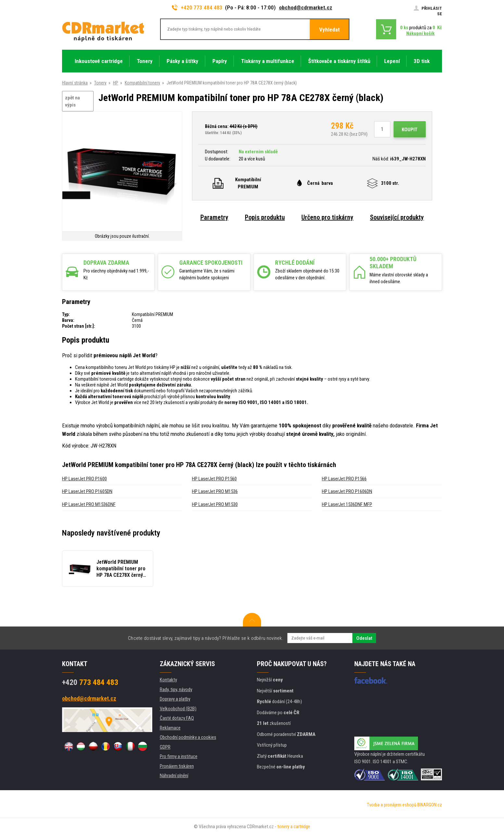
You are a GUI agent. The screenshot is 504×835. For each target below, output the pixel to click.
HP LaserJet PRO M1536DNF (89, 504)
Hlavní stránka (75, 83)
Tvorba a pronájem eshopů (392, 805)
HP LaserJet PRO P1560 (214, 479)
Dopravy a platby (175, 699)
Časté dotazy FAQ (177, 718)
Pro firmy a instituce (179, 756)
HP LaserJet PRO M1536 (215, 491)
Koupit (410, 130)
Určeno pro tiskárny (327, 217)
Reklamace (170, 728)
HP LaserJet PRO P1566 (344, 479)
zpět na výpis (72, 101)
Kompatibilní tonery (142, 83)
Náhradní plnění (174, 776)
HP (116, 83)
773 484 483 (90, 682)
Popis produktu (265, 217)
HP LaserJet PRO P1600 (84, 479)
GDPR (165, 747)
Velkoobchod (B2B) (178, 709)
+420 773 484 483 (197, 7)
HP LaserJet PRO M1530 (215, 504)
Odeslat (364, 638)
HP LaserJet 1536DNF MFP (347, 504)
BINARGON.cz (430, 805)
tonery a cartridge (294, 827)
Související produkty (397, 217)
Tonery (100, 83)
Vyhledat (329, 30)
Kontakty (168, 680)
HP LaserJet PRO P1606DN (347, 491)
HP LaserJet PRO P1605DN (87, 491)
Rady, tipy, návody (176, 690)
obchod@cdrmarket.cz (306, 7)
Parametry (214, 217)
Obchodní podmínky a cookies (188, 737)
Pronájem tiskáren (177, 766)
